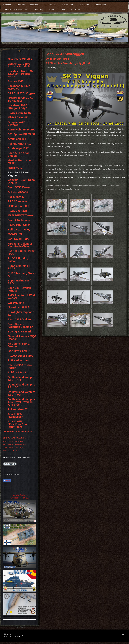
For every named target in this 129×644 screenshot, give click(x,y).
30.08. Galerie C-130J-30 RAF (13, 448)
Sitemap (20, 635)
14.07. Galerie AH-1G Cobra (13, 451)
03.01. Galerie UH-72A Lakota (13, 441)
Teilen (7, 481)
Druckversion (10, 635)
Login (123, 634)
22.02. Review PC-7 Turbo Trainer (15, 438)
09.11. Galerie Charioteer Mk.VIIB (14, 444)
